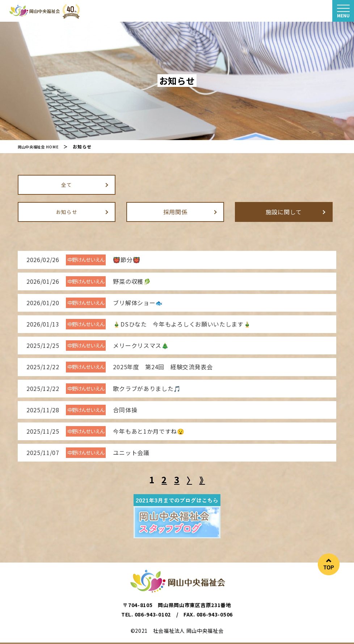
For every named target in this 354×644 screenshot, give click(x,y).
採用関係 (175, 211)
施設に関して (284, 211)
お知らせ (67, 211)
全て (66, 184)
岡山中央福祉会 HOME (41, 146)
